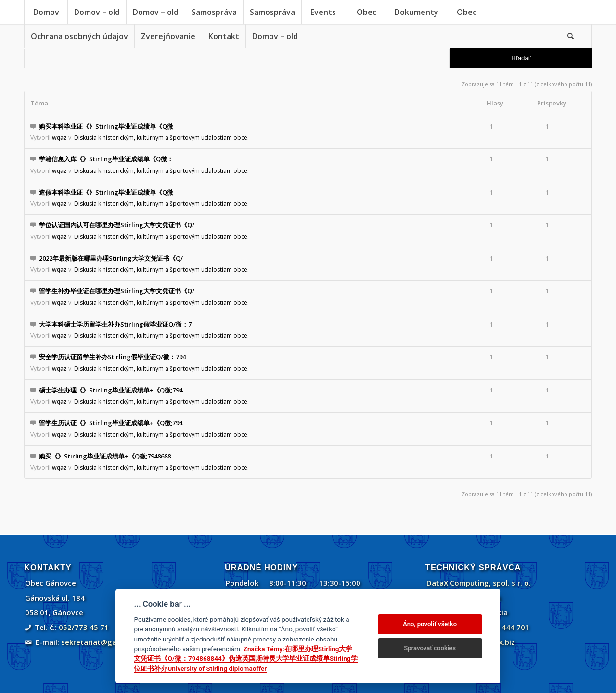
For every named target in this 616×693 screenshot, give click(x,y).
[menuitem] (46, 12)
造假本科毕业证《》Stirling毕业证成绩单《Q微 (106, 192)
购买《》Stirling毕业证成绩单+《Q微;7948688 (105, 456)
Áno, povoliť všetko (430, 624)
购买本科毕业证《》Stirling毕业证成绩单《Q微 (106, 126)
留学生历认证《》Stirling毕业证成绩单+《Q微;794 (111, 423)
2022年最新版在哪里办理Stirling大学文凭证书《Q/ (111, 258)
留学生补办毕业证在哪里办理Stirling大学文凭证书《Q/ (117, 291)
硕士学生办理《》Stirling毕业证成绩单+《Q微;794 (111, 390)
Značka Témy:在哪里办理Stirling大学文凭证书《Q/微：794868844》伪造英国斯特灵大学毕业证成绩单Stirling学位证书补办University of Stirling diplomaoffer (245, 659)
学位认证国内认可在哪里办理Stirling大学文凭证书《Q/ (117, 225)
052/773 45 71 (84, 627)
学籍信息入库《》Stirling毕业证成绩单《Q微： (106, 159)
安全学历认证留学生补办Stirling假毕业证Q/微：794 (112, 357)
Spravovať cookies (430, 648)
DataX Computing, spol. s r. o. (479, 583)
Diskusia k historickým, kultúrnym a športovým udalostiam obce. (161, 137)
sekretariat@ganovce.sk (104, 642)
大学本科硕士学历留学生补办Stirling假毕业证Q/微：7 (115, 324)
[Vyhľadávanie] (570, 36)
